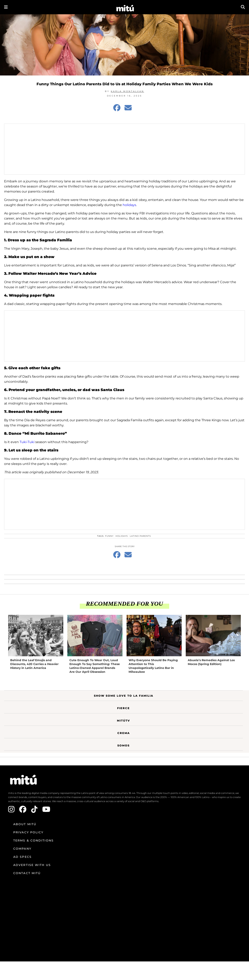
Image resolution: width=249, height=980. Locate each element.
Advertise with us (32, 865)
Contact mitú (27, 873)
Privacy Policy (28, 832)
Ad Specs (22, 857)
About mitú (25, 824)
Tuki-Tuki (27, 442)
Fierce (123, 708)
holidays (129, 205)
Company (22, 849)
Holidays (122, 536)
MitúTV (123, 721)
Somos (123, 745)
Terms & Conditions (33, 840)
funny (109, 536)
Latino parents (140, 536)
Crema (124, 733)
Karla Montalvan (127, 91)
